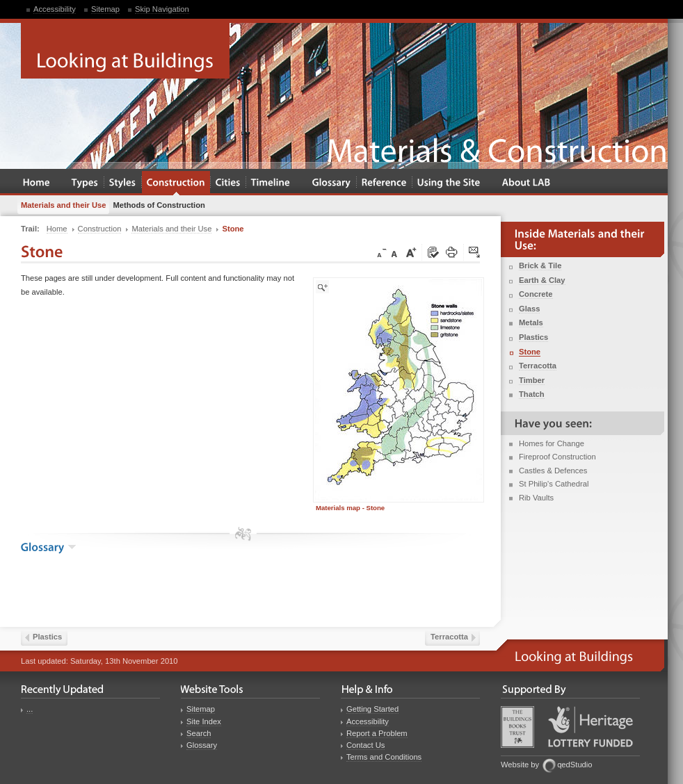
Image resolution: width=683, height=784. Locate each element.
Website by (520, 765)
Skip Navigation (162, 9)
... (30, 709)
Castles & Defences (553, 471)
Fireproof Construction (557, 457)
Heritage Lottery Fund (590, 727)
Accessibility (55, 9)
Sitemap (105, 9)
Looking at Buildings (125, 51)
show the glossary (72, 547)
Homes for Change (552, 443)
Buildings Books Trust (517, 727)
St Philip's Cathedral (554, 484)
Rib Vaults (536, 498)
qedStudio (574, 765)
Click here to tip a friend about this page (475, 253)
